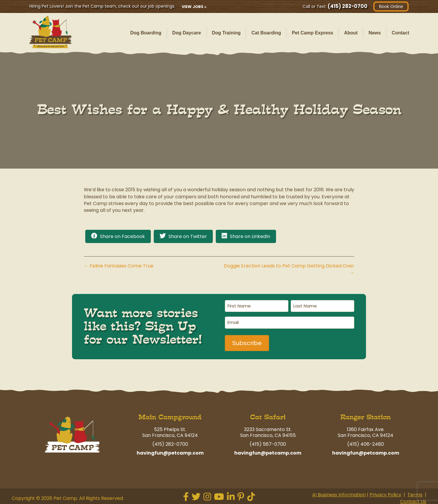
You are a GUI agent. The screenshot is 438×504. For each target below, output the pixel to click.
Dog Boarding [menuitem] (146, 33)
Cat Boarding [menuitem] (266, 33)
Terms (415, 494)
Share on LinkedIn (250, 236)
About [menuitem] (351, 33)
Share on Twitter (188, 236)
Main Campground (170, 416)
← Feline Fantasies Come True (119, 266)
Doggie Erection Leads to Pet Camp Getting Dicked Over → (289, 269)
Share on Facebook (122, 236)
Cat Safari (268, 416)
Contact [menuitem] (400, 33)
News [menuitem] (375, 33)
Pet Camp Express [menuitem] (313, 33)
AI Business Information (339, 494)
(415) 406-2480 (366, 443)
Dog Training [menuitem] (226, 33)
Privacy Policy (385, 494)
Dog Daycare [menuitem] (187, 33)
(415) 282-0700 (348, 6)
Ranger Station (366, 416)
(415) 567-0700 (268, 443)
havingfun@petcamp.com (170, 452)
